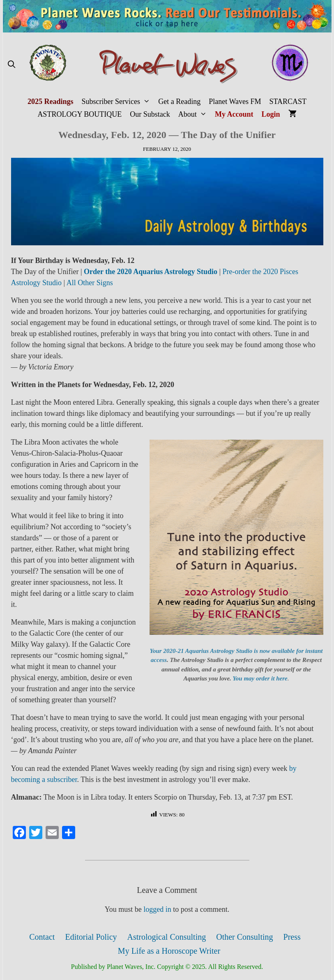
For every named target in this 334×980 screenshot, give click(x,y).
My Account (234, 114)
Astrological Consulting (167, 937)
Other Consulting (244, 937)
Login (271, 114)
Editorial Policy (91, 937)
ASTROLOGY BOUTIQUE (79, 114)
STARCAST (288, 101)
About (195, 114)
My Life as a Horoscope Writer (169, 951)
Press (292, 937)
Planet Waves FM (235, 101)
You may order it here (260, 678)
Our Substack (150, 114)
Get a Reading (179, 101)
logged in (157, 909)
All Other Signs (90, 283)
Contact (42, 937)
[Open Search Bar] (12, 65)
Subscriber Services (118, 102)
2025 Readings (51, 101)
